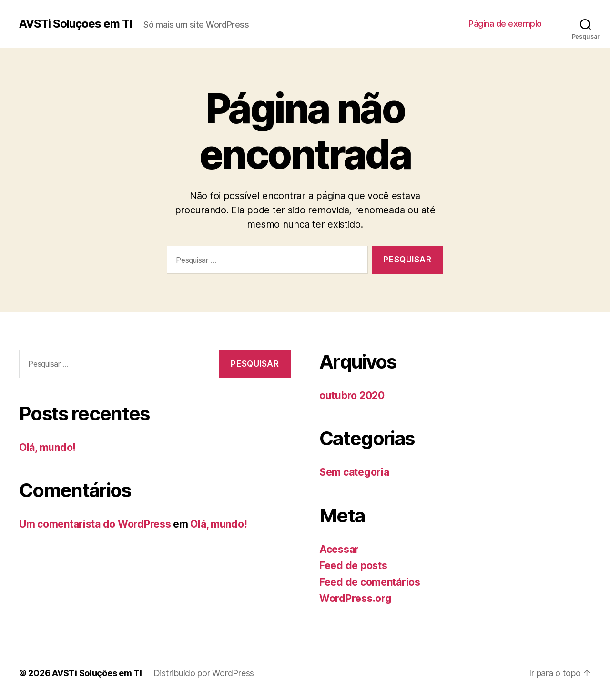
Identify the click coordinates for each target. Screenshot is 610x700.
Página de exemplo (505, 24)
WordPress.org (356, 598)
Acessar (339, 549)
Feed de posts (353, 565)
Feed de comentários (370, 582)
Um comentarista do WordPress (95, 524)
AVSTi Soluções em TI (76, 24)
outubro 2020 (352, 395)
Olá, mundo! (47, 447)
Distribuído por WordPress (204, 673)
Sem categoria (354, 472)
